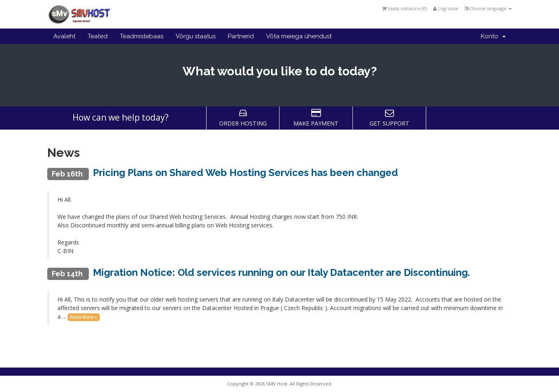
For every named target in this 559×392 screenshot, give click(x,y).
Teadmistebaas (142, 36)
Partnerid (241, 36)
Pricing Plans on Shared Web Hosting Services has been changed (245, 173)
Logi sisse (446, 8)
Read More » (84, 317)
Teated (98, 36)
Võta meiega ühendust (299, 36)
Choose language (488, 8)
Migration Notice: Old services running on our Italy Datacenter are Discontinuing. (281, 272)
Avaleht (64, 36)
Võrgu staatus (196, 36)
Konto (493, 36)
